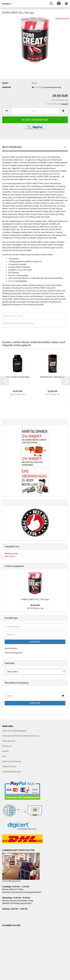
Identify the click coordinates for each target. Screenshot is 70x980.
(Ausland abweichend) (53, 87)
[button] (7, 111)
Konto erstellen (11, 648)
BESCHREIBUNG (12, 147)
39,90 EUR (35, 605)
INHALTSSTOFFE (12, 316)
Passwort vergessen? (14, 653)
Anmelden (35, 642)
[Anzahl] (35, 111)
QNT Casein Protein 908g (17, 377)
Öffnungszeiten (9, 741)
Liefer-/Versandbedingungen (14, 731)
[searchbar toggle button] (51, 4)
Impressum (7, 746)
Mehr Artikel (10, 556)
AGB (4, 756)
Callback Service (9, 766)
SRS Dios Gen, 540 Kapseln (52, 377)
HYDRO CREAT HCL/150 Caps (35, 599)
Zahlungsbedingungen (12, 772)
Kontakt (6, 751)
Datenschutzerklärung (12, 761)
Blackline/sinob (62, 19)
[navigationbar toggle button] (66, 4)
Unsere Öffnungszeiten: (12, 881)
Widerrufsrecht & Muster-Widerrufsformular (21, 736)
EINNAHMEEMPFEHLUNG (18, 323)
